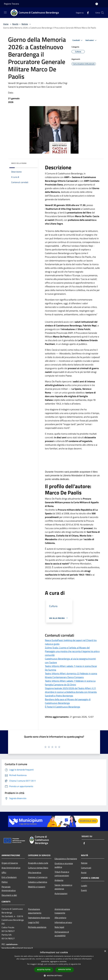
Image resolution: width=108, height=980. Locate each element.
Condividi (78, 40)
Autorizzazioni (61, 893)
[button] (54, 976)
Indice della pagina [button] (19, 163)
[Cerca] (102, 13)
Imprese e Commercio (38, 877)
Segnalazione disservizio (39, 918)
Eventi (84, 890)
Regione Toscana (11, 4)
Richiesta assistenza (37, 927)
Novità (15, 24)
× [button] (105, 951)
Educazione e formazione (66, 859)
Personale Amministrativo (9, 889)
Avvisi (84, 872)
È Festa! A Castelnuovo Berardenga (62, 707)
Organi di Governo (10, 863)
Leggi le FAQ (34, 922)
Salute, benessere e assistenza (63, 887)
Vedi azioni (91, 40)
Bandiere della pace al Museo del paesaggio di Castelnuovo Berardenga (68, 701)
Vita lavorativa (35, 872)
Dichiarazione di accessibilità (62, 934)
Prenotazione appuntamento (35, 911)
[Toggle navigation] (5, 12)
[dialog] (54, 964)
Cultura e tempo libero (38, 868)
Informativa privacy (63, 922)
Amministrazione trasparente (62, 911)
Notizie (25, 24)
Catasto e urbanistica (38, 882)
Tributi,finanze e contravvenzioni (62, 874)
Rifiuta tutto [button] (65, 970)
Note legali (59, 927)
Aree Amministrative (11, 868)
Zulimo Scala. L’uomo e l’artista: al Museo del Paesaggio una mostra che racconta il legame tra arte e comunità (72, 651)
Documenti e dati (9, 895)
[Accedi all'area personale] (97, 4)
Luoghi (84, 886)
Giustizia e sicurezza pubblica (64, 865)
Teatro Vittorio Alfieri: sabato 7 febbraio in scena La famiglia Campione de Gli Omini (70, 683)
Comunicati (86, 868)
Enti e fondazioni (9, 877)
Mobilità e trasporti (37, 887)
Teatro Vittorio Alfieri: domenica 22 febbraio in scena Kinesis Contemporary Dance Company (71, 675)
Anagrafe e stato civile (38, 863)
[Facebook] (87, 13)
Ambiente (59, 880)
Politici (5, 882)
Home (6, 24)
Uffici (4, 872)
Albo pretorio (60, 918)
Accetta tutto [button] (44, 970)
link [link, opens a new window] (79, 964)
